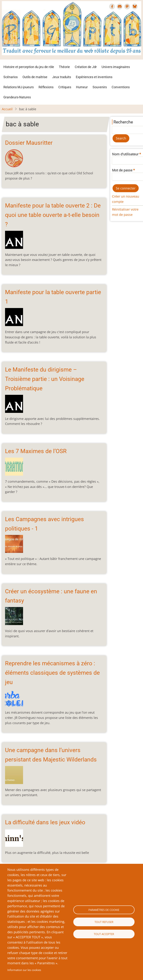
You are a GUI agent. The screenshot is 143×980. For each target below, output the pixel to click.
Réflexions (46, 87)
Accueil (7, 109)
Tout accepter (104, 934)
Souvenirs (100, 87)
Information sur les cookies (24, 970)
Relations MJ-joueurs (19, 87)
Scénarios (11, 77)
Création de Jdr (86, 67)
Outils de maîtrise (35, 77)
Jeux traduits (62, 77)
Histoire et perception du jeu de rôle (29, 67)
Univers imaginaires (116, 67)
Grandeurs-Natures (17, 97)
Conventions (121, 87)
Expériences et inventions (94, 77)
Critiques (65, 87)
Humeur (82, 87)
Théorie (64, 67)
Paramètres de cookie (104, 910)
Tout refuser (104, 922)
